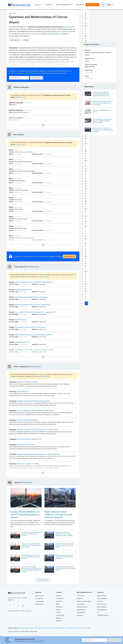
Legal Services (81, 610)
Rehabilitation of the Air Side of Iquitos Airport (30, 327)
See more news (43, 580)
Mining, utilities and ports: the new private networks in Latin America (31, 557)
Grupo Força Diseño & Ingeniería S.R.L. (29, 439)
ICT (98, 613)
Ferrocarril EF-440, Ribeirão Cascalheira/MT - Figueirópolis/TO (35, 312)
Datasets (59, 618)
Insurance (80, 615)
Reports (59, 610)
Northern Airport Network (24, 290)
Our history (39, 599)
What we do (39, 596)
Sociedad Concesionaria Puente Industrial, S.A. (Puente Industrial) (38, 454)
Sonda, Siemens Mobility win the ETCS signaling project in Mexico (25, 515)
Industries (79, 5)
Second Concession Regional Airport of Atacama (31, 297)
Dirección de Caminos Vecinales (27, 382)
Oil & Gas (100, 601)
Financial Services (103, 615)
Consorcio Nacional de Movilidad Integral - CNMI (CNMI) (35, 411)
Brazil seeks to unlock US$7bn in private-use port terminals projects (58, 515)
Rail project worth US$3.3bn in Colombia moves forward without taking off (103, 130)
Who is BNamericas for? (64, 5)
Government (81, 613)
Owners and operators (84, 601)
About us (38, 5)
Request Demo (36, 78)
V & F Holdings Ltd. (23, 392)
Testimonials (39, 601)
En (110, 5)
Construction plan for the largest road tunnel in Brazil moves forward (32, 534)
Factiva (58, 613)
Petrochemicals (102, 610)
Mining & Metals (102, 599)
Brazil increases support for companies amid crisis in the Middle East (64, 557)
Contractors (81, 596)
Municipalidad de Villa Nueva (26, 445)
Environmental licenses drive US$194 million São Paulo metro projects (66, 568)
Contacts (59, 601)
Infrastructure (70, 27)
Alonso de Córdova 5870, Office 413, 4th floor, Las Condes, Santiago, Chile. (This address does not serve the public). (54, 628)
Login (103, 5)
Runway (12, 34)
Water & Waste (102, 607)
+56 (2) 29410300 (53, 34)
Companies (60, 599)
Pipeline (59, 621)
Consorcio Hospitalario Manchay (27, 420)
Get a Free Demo (92, 5)
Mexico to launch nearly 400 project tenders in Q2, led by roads (64, 546)
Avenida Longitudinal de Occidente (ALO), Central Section (34, 282)
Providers (80, 599)
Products (48, 5)
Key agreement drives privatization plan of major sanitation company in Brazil (64, 534)
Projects (59, 596)
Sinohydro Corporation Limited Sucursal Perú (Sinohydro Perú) (37, 430)
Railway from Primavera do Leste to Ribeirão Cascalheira (34, 335)
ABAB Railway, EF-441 (22, 342)
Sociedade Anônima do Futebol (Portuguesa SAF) (33, 401)
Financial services (82, 607)
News (58, 604)
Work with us (40, 604)
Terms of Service (14, 632)
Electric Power (102, 596)
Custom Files (60, 615)
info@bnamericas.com (31, 34)
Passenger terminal (66, 31)
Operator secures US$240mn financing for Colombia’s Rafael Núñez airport (31, 546)
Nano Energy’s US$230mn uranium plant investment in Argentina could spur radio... (101, 94)
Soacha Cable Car (21, 320)
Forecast (59, 607)
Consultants (81, 604)
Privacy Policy (25, 632)
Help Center (34, 632)
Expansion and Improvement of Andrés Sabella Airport (33, 305)
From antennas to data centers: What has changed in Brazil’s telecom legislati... (102, 121)
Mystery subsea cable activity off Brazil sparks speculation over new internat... (103, 103)
